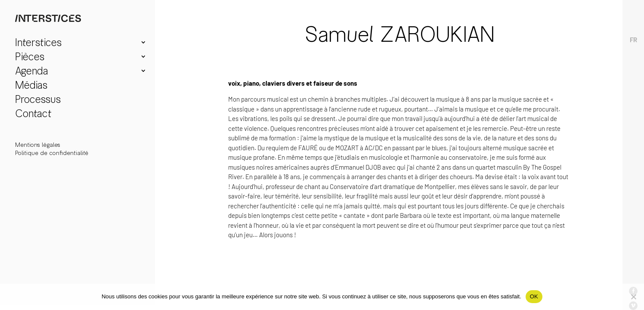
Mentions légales (38, 145)
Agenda (32, 72)
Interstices (38, 44)
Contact (33, 115)
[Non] (633, 297)
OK (534, 296)
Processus (38, 101)
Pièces (30, 58)
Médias (31, 86)
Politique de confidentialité (52, 153)
